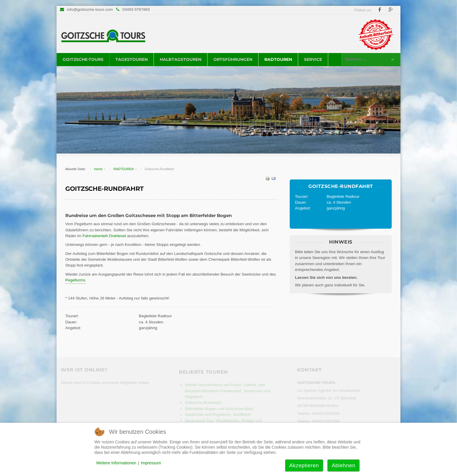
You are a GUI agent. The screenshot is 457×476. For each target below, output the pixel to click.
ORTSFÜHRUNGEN (233, 59)
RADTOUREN (278, 59)
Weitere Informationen (116, 463)
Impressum (151, 463)
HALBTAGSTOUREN (181, 59)
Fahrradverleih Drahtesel (105, 236)
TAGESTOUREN (132, 59)
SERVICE (313, 59)
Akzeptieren (304, 466)
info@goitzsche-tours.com (90, 9)
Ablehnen (343, 466)
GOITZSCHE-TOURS (83, 59)
